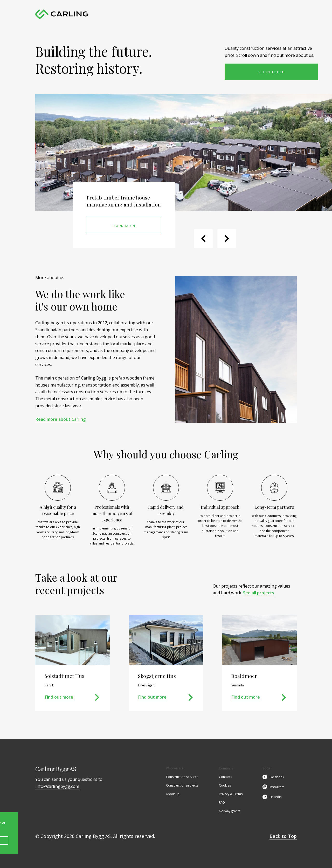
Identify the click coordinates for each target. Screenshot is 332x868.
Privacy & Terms (231, 794)
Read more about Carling (60, 419)
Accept (47, 841)
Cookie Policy (98, 841)
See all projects (259, 593)
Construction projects (187, 14)
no (294, 14)
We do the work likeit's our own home (80, 300)
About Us (216, 14)
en (285, 14)
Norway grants (230, 811)
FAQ (222, 803)
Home (121, 14)
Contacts (236, 14)
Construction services (148, 14)
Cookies (225, 786)
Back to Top (283, 836)
